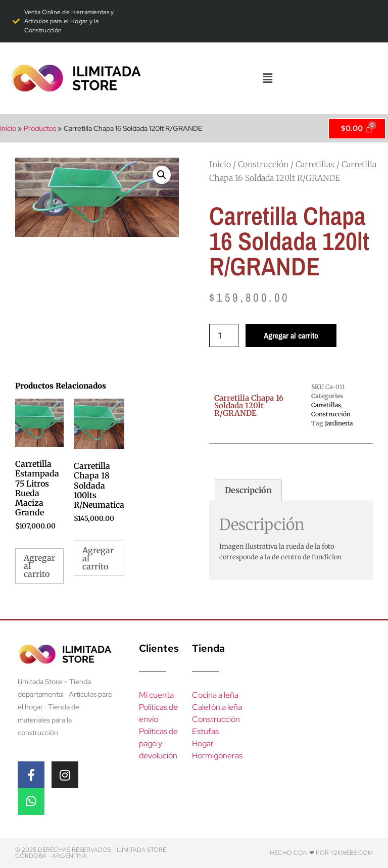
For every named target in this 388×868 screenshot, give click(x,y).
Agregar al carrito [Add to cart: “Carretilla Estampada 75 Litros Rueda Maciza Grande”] (39, 566)
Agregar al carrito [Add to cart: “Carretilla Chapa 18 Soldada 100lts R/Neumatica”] (98, 558)
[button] (267, 78)
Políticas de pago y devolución (158, 743)
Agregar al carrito (291, 335)
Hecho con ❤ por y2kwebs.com (321, 853)
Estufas (205, 731)
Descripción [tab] (248, 490)
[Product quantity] (224, 335)
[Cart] (357, 129)
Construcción (263, 164)
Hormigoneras (217, 756)
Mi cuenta (156, 695)
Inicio (8, 128)
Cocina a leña (215, 695)
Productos (40, 128)
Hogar (203, 743)
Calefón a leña (217, 707)
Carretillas (315, 164)
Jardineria (339, 423)
